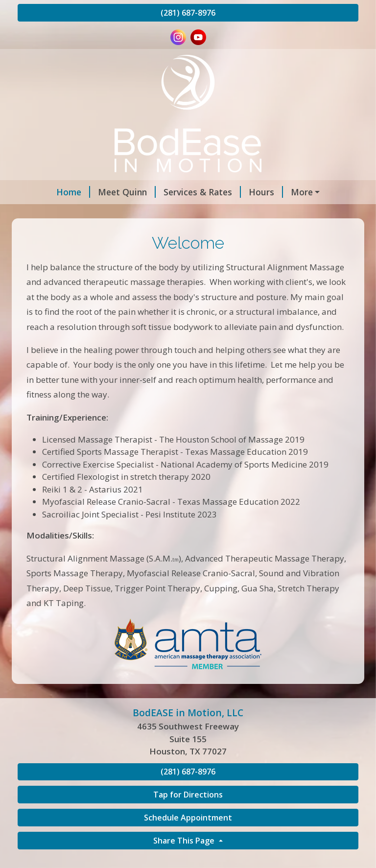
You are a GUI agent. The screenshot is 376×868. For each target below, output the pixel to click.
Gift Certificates (128, 213)
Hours (235, 192)
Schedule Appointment (188, 838)
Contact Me (54, 213)
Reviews (190, 213)
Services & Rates (171, 192)
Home (42, 192)
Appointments (294, 192)
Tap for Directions (188, 816)
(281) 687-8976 (188, 13)
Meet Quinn (96, 192)
